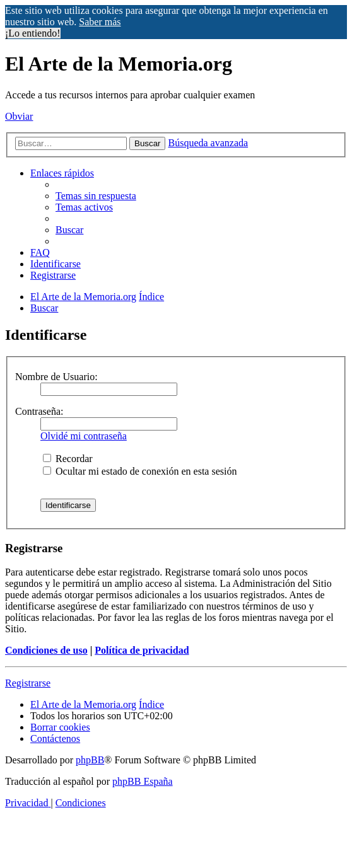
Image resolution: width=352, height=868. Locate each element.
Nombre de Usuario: (56, 377)
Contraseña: (39, 411)
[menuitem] (96, 196)
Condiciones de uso (46, 650)
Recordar (68, 459)
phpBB (90, 760)
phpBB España (143, 781)
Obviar (19, 116)
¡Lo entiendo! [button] (33, 33)
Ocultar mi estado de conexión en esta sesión (140, 471)
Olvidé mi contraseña (84, 436)
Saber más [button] (100, 22)
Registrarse (28, 683)
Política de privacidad (142, 650)
